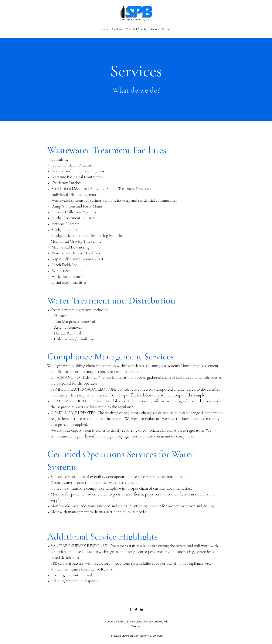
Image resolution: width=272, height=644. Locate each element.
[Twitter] (136, 609)
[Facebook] (130, 609)
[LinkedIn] (142, 609)
